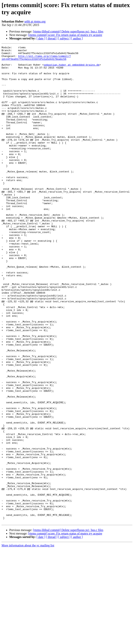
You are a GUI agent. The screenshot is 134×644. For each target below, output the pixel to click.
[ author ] (77, 38)
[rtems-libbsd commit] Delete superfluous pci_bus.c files (68, 31)
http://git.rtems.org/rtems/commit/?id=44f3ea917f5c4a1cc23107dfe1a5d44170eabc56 (36, 60)
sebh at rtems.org (35, 21)
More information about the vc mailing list (28, 641)
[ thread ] (52, 38)
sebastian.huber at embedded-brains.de (72, 69)
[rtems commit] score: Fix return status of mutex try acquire (65, 35)
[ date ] (41, 38)
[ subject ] (64, 38)
